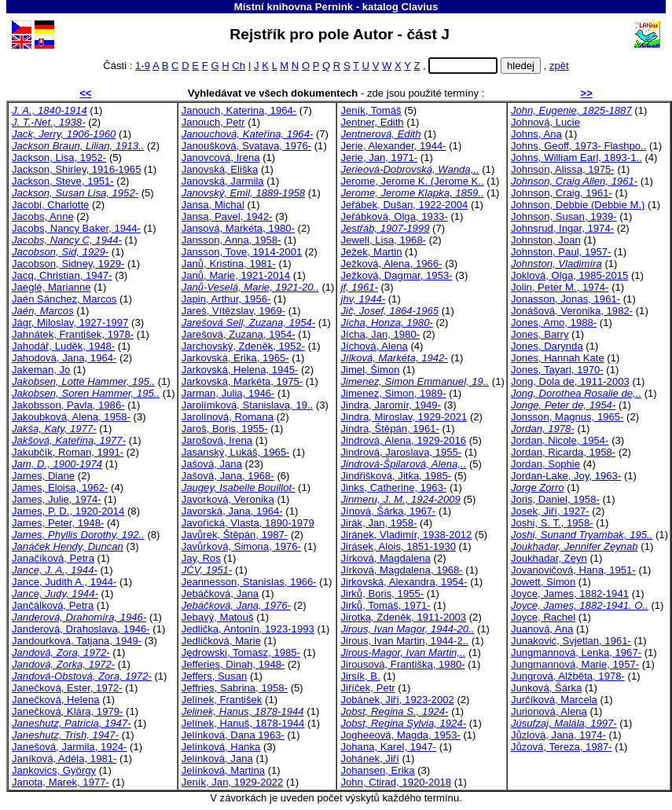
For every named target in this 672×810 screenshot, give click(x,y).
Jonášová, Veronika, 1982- (572, 311)
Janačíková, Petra (53, 558)
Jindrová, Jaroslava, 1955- (401, 452)
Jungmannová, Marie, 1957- (575, 664)
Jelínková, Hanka (221, 747)
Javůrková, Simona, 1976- (241, 546)
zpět (559, 66)
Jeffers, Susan (215, 676)
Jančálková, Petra (53, 605)
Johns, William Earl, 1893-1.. (577, 158)
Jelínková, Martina (223, 770)
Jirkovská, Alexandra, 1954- (404, 582)
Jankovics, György (54, 770)
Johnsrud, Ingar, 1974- (562, 228)
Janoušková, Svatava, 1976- (246, 146)
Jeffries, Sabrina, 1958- (235, 688)
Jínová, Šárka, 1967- (388, 511)
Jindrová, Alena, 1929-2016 (403, 440)
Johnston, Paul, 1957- (561, 252)
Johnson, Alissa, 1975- (563, 169)
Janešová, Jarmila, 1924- (69, 747)
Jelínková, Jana (217, 759)
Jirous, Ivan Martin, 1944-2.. (404, 641)
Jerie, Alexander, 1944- (393, 146)
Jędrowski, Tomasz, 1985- (241, 652)
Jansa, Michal (213, 205)
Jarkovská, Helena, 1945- (240, 370)
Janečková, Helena (56, 700)
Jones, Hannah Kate (558, 358)
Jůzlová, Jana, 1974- (558, 735)
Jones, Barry (540, 334)
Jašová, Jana (212, 464)
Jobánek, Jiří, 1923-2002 (397, 700)
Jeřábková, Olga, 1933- (394, 216)
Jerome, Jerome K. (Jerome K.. (412, 181)
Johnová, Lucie (545, 122)
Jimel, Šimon (370, 370)
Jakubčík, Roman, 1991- (68, 452)
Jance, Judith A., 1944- (64, 582)
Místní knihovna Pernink (294, 7)
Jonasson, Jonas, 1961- (566, 299)
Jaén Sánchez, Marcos (64, 299)
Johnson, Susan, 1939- (564, 216)
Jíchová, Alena (374, 346)
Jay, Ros (201, 558)
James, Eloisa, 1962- (60, 487)
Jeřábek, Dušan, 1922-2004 (404, 205)
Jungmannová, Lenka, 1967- (576, 652)
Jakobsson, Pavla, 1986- (68, 405)
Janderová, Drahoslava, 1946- (81, 629)
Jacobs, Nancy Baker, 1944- (76, 228)
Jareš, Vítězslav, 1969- (233, 311)
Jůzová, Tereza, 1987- (562, 747)
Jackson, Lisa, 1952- (59, 158)
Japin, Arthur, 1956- (226, 299)
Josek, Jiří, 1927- (550, 511)
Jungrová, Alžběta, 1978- (568, 676)
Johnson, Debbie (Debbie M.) (578, 205)
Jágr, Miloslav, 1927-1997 (70, 323)
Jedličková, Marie (221, 641)
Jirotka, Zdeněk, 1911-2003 (403, 617)
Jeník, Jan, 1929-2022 (233, 782)
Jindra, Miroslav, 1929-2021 (404, 417)
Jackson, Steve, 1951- (63, 181)
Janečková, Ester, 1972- (67, 688)
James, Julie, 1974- (57, 499)
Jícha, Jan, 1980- (380, 334)
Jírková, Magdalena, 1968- (401, 570)
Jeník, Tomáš (371, 110)
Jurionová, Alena (549, 711)
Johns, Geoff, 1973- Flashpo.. (578, 146)
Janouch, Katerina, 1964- (239, 110)
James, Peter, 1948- (58, 523)
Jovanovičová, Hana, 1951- (573, 570)
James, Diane (43, 476)
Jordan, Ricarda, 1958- (563, 452)
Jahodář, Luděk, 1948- (63, 346)
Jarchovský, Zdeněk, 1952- (243, 346)
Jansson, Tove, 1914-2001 (242, 252)
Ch (239, 66)
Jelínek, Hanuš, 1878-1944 (243, 723)
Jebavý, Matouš (218, 617)
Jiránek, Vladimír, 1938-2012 (406, 535)
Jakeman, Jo (41, 370)
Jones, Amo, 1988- (554, 323)
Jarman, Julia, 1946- (228, 393)
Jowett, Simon (543, 582)
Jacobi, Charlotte (50, 205)
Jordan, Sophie (545, 464)
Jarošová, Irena (217, 440)
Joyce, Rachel (543, 617)
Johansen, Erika (377, 770)
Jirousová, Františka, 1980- (402, 664)
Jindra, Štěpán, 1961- (389, 429)
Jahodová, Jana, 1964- (64, 358)
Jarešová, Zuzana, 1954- (239, 334)
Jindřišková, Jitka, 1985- (396, 476)
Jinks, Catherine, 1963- (393, 487)
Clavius (419, 7)
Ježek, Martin (371, 252)
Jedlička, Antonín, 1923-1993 (248, 629)
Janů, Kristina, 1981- (229, 264)
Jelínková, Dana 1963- (233, 735)
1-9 (143, 66)
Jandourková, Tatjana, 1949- (77, 641)
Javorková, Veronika (228, 499)
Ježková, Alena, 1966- (391, 264)
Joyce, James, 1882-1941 (570, 594)
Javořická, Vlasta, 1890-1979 (248, 523)
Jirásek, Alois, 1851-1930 (398, 546)
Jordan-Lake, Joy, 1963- (566, 476)
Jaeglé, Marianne (51, 287)
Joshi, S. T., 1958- (552, 523)
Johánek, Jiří (369, 759)
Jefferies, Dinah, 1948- (233, 664)
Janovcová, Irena (221, 158)
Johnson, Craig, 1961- (562, 193)
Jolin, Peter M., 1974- (560, 287)
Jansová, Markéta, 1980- (238, 228)
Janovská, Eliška (220, 169)
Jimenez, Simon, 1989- (393, 393)
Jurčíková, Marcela (554, 700)
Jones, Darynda (547, 346)
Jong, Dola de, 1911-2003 (570, 381)
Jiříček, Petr (367, 688)
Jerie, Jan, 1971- (379, 158)
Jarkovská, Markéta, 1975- (242, 381)
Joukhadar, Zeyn (549, 558)
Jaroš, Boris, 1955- (225, 429)
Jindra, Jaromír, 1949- (391, 405)
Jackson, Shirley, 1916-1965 (76, 169)
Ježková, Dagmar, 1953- (396, 275)
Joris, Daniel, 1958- (555, 499)
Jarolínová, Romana (228, 417)
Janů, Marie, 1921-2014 (236, 275)
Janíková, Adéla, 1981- (64, 759)
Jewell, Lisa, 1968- (383, 240)
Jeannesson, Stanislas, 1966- (249, 582)
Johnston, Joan (546, 240)
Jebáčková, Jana (220, 594)
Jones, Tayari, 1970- (557, 370)
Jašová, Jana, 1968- (228, 476)
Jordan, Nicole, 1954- (560, 440)
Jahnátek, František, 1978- (73, 334)
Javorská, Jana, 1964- (232, 511)
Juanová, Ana (542, 629)
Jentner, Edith (372, 122)
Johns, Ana (536, 134)
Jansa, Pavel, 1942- (227, 216)
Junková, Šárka (546, 688)
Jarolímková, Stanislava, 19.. (248, 405)
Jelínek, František (222, 700)
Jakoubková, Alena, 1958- (71, 417)
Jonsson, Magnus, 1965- (567, 417)
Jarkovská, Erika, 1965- (235, 358)
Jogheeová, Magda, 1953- (400, 735)
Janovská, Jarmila (223, 181)
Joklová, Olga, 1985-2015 (569, 275)
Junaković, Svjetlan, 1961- (571, 641)
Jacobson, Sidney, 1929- (68, 264)
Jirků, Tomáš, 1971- (385, 605)
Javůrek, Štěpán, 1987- (235, 535)
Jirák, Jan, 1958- (378, 523)
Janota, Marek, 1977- (61, 782)
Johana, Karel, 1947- (388, 747)
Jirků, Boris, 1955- (382, 594)
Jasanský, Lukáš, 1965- (236, 452)
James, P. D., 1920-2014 (68, 511)
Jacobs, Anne (43, 216)
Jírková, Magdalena (385, 558)
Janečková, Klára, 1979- (67, 711)
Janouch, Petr (213, 122)
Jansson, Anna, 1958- (231, 240)
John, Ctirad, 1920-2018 (396, 782)
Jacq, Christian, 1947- (62, 275)
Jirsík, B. (360, 676)
